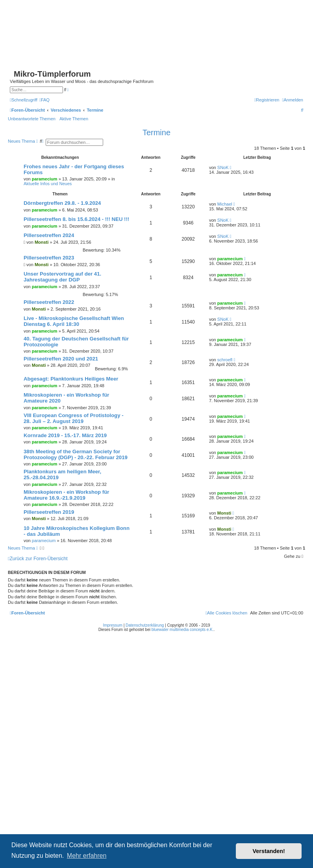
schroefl (225, 360)
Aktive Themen (74, 119)
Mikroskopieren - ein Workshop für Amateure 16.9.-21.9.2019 (66, 495)
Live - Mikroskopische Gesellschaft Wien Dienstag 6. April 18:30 (74, 321)
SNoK (223, 167)
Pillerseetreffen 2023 (49, 258)
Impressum (112, 625)
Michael (225, 204)
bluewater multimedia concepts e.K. (183, 630)
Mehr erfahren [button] (87, 856)
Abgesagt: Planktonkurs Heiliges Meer (71, 379)
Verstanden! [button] (269, 851)
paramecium (45, 179)
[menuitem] (44, 100)
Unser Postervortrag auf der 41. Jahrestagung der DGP (62, 277)
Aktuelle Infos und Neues (48, 184)
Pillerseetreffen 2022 (49, 302)
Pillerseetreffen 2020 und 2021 (61, 359)
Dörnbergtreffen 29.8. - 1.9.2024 (62, 203)
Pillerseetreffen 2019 (49, 512)
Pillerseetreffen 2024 (49, 235)
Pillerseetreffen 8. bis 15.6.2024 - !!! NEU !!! (76, 219)
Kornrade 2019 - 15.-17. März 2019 (65, 435)
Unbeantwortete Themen (32, 119)
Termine (156, 132)
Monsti (42, 242)
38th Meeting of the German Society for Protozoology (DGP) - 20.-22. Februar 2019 (76, 454)
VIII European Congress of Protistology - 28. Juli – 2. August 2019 (74, 418)
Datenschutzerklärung (145, 625)
